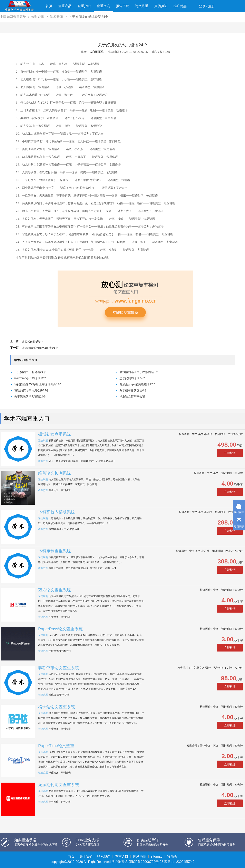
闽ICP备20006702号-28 (146, 862)
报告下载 (122, 6)
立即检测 (230, 453)
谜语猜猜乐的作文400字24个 (40, 348)
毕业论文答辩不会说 (132, 396)
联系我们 (104, 856)
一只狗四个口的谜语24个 (30, 372)
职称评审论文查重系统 (59, 668)
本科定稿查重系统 (55, 551)
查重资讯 (103, 6)
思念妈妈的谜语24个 (133, 378)
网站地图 (140, 856)
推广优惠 (180, 6)
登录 (202, 6)
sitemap (157, 856)
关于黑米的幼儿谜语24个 (30, 396)
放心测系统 (97, 52)
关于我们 (86, 856)
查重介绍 (84, 6)
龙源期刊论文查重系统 (59, 785)
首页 (49, 6)
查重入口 (122, 856)
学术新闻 (57, 17)
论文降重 (142, 6)
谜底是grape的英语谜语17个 (138, 384)
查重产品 (65, 6)
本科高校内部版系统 (57, 512)
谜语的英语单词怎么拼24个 (32, 390)
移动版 (172, 856)
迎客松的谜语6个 (32, 342)
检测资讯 (38, 17)
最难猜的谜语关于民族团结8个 (139, 372)
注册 (211, 6)
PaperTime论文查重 (56, 746)
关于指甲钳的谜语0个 (133, 390)
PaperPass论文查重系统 (60, 629)
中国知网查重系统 (13, 17)
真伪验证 (161, 6)
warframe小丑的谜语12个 (30, 378)
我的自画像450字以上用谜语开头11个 (38, 384)
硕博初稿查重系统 (55, 434)
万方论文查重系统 (55, 590)
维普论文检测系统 (55, 473)
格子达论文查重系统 (57, 707)
